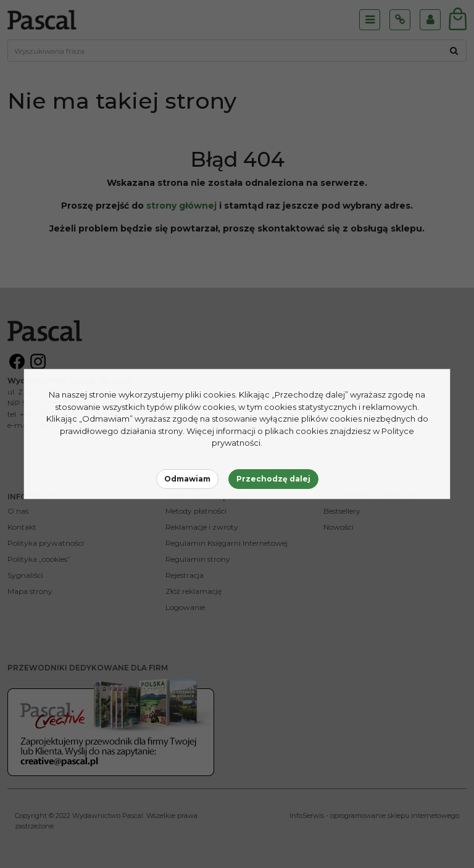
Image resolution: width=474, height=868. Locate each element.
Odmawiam (187, 479)
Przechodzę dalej (273, 479)
